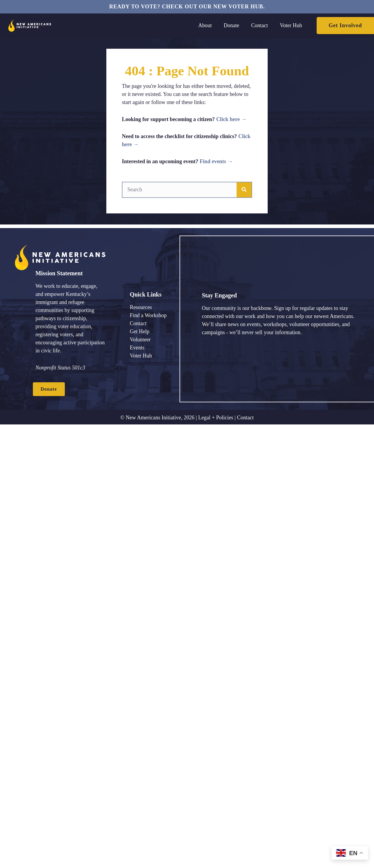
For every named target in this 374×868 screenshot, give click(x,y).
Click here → (232, 119)
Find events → (216, 161)
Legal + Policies (216, 418)
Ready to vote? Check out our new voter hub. (187, 7)
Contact (245, 418)
